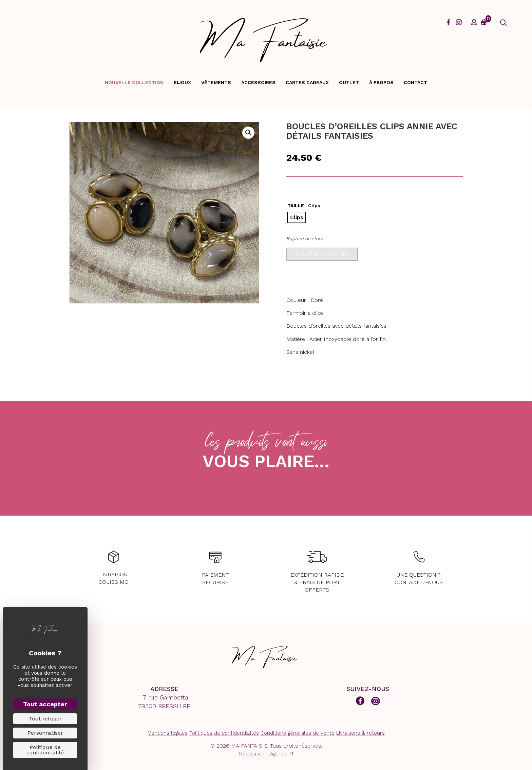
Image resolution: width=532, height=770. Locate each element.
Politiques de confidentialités (224, 733)
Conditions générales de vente (298, 733)
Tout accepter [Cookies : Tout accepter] (45, 704)
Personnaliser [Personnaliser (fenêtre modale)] (45, 733)
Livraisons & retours (360, 733)
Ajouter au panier (322, 254)
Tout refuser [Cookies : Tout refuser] (45, 719)
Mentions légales (168, 733)
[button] (503, 23)
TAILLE (296, 206)
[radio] (297, 217)
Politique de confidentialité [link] (45, 750)
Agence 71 (282, 754)
